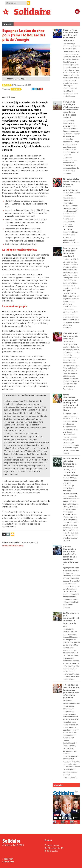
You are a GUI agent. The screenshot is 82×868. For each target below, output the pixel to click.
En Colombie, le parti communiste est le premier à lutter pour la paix (71, 619)
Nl (77, 12)
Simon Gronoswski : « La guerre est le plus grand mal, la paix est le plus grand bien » (70, 403)
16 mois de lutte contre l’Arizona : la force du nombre (71, 183)
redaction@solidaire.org (13, 545)
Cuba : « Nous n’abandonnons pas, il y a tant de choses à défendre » (71, 35)
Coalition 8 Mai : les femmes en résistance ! (71, 336)
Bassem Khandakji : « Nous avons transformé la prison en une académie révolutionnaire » (71, 556)
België (7, 85)
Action (38, 18)
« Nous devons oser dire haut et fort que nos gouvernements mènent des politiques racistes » (71, 693)
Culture (65, 18)
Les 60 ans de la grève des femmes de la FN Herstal (71, 463)
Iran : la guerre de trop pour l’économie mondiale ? (70, 252)
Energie (16, 89)
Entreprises (51, 18)
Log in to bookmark (4, 534)
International (24, 18)
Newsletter (9, 862)
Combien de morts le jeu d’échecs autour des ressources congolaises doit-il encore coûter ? (71, 110)
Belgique (9, 18)
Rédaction (8, 859)
